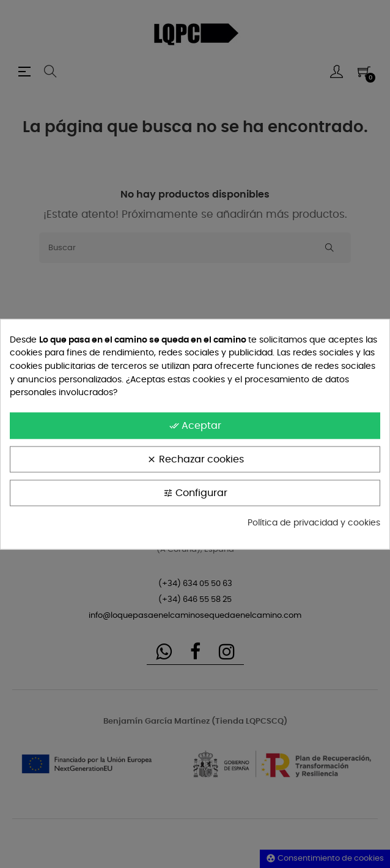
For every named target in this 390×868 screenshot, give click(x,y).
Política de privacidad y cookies (314, 523)
